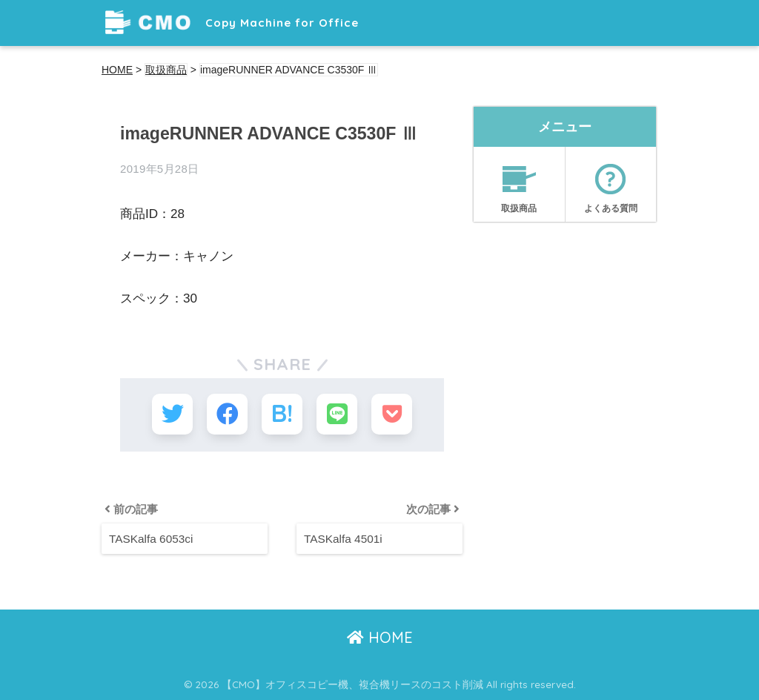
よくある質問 (611, 183)
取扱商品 (519, 183)
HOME (380, 637)
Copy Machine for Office (232, 23)
